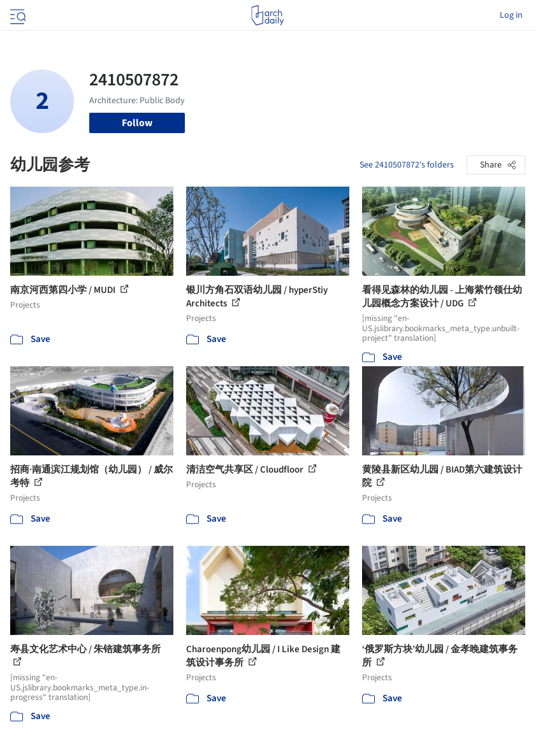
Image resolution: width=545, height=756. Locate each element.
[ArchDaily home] (267, 15)
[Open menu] (17, 15)
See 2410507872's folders (407, 165)
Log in (511, 15)
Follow (137, 123)
